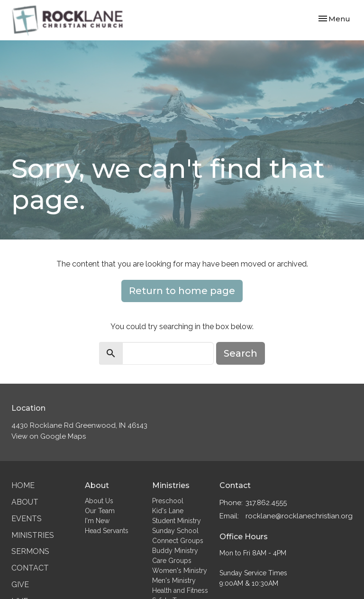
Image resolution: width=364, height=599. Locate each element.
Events (27, 519)
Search (241, 353)
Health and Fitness (180, 590)
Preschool (168, 501)
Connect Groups (178, 541)
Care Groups (172, 561)
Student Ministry (177, 521)
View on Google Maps (49, 436)
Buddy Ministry (175, 551)
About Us (99, 501)
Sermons (30, 551)
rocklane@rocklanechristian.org (299, 516)
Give (20, 585)
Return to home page (182, 291)
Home (23, 485)
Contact (30, 568)
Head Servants (107, 531)
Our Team (100, 511)
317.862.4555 (266, 503)
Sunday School (175, 531)
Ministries (33, 535)
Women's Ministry (180, 571)
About (25, 502)
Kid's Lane (168, 511)
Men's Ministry (174, 581)
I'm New (97, 521)
